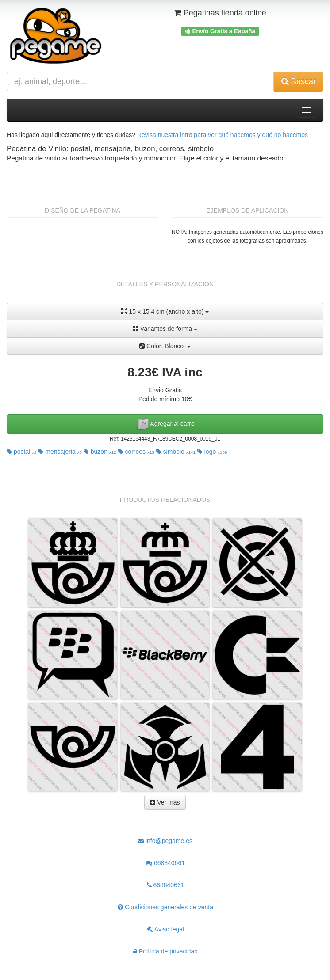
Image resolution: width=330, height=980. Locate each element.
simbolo (176, 452)
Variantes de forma (165, 329)
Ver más (165, 802)
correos (136, 452)
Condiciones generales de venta (165, 907)
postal (22, 452)
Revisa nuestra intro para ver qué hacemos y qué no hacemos (223, 135)
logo (212, 452)
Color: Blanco (165, 346)
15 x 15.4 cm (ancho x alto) (165, 311)
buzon (100, 452)
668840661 (165, 863)
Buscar (299, 81)
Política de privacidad (165, 951)
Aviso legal (166, 929)
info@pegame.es (165, 841)
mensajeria (60, 452)
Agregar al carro (165, 424)
